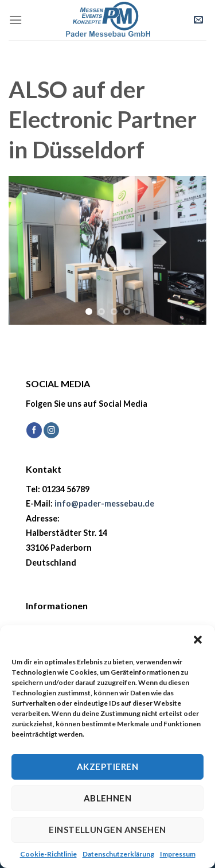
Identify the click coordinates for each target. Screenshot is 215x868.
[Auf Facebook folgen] (34, 430)
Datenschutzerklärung (118, 854)
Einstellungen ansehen (107, 830)
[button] (198, 640)
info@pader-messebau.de (104, 503)
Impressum (178, 854)
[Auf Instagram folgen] (51, 430)
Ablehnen (108, 798)
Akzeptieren (107, 766)
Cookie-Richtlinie (48, 854)
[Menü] (15, 20)
